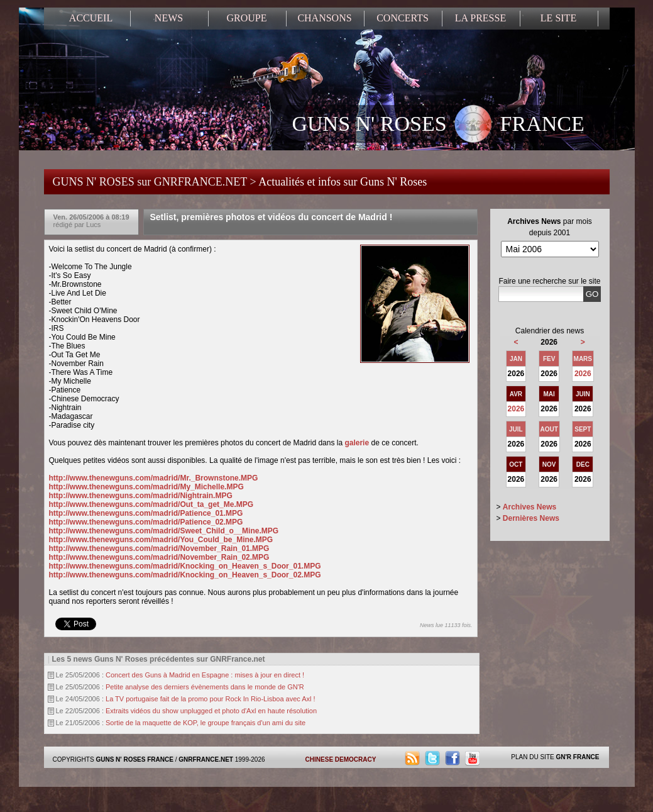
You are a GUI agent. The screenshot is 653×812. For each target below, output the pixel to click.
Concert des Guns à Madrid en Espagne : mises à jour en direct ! (205, 675)
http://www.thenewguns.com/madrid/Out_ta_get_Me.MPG (151, 504)
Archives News (530, 507)
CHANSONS (324, 18)
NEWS (169, 18)
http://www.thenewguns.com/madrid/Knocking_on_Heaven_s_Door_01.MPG (185, 566)
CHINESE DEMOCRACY (341, 759)
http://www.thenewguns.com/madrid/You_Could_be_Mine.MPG (161, 540)
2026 (583, 374)
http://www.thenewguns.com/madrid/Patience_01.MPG (146, 513)
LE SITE (558, 18)
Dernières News (531, 518)
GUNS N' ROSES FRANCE (438, 125)
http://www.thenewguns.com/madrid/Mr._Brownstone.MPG (154, 478)
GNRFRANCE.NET (206, 759)
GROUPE (246, 18)
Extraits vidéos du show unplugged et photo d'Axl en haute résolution (211, 711)
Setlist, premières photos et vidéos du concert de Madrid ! (272, 217)
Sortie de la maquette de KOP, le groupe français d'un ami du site (206, 723)
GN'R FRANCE (577, 757)
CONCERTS (403, 18)
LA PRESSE (480, 18)
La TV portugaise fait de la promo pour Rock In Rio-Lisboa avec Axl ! (211, 699)
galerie (357, 443)
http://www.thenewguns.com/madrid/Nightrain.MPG (141, 496)
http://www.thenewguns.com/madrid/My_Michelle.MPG (146, 487)
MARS (583, 359)
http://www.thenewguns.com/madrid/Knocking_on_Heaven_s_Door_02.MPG (185, 575)
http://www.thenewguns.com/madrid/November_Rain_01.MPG (159, 548)
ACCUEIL (91, 18)
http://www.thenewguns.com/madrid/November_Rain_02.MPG (159, 557)
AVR (516, 394)
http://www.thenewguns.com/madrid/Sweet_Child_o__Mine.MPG (164, 531)
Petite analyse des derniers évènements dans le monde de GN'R (205, 687)
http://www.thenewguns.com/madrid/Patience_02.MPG (146, 522)
